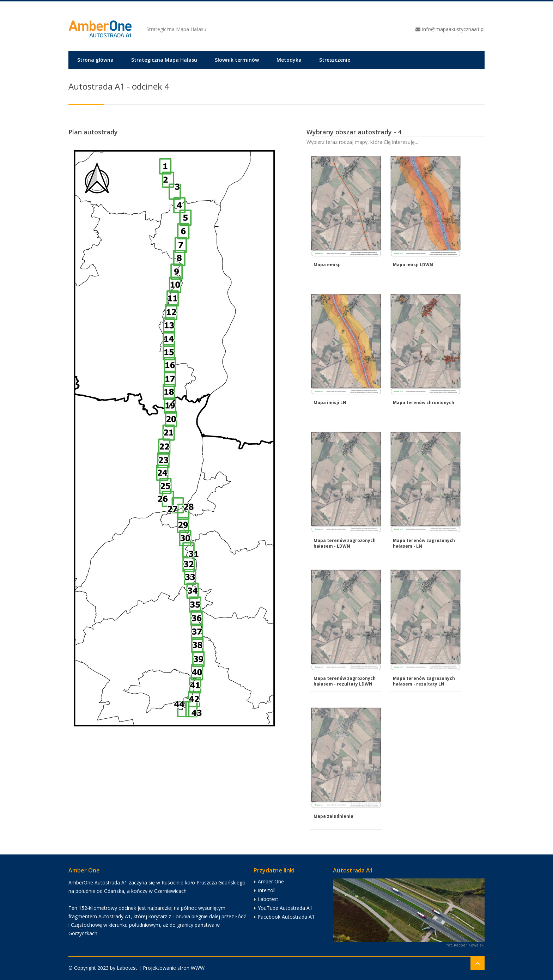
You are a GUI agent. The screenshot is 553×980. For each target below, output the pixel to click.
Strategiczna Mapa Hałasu (164, 60)
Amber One (271, 881)
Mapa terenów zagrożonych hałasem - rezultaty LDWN (345, 681)
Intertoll (267, 890)
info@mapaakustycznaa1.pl (453, 29)
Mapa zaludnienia (333, 816)
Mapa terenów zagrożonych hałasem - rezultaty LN (424, 681)
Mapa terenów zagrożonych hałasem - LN (424, 543)
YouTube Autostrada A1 (285, 908)
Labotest (268, 899)
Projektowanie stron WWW (174, 968)
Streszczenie (335, 60)
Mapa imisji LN (330, 403)
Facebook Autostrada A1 (286, 917)
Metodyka (289, 60)
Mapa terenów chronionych (424, 403)
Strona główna (95, 60)
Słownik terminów (237, 60)
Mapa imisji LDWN (413, 265)
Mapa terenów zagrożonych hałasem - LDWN (345, 543)
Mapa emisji (327, 265)
